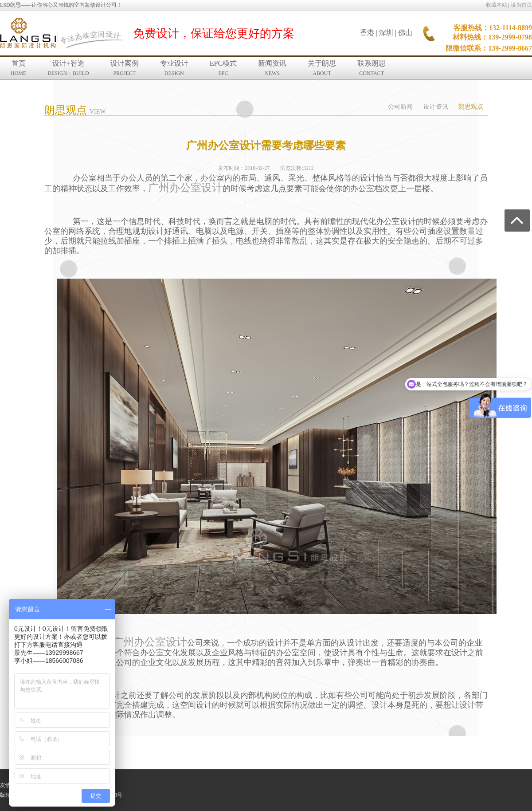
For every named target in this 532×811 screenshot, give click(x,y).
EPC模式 (223, 68)
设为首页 (521, 5)
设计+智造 (68, 68)
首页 (18, 68)
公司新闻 (400, 107)
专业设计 (174, 68)
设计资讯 (436, 107)
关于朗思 (322, 68)
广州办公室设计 (185, 188)
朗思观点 (471, 107)
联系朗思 (372, 68)
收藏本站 (497, 5)
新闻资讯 (272, 68)
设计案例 (125, 68)
